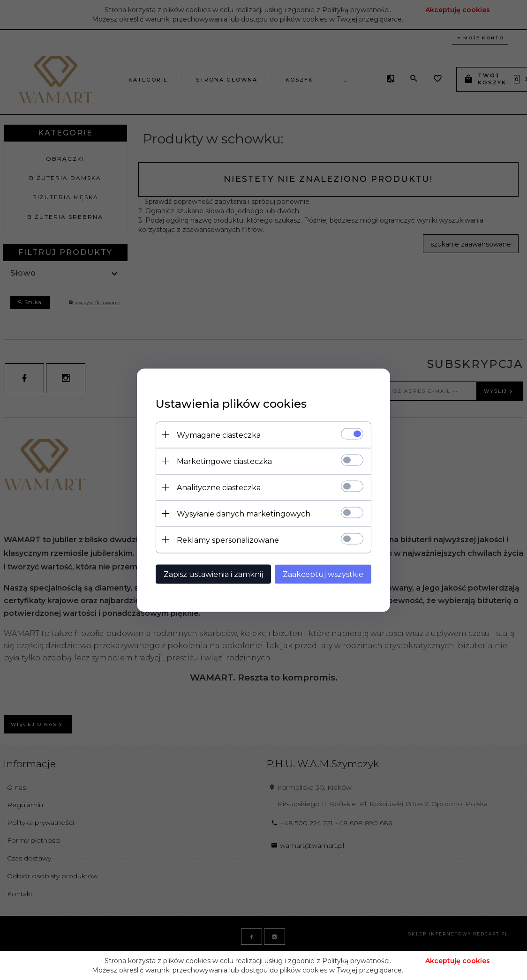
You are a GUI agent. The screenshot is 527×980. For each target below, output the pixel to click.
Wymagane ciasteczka (219, 435)
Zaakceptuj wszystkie (323, 574)
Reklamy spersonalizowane (228, 540)
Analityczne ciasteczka (219, 487)
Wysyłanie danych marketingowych (244, 513)
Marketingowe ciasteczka (224, 461)
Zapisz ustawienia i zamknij (213, 574)
